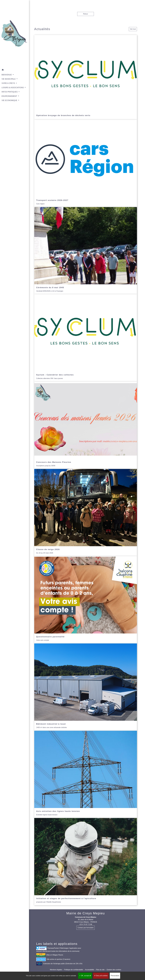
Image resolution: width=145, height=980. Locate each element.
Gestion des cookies (114, 970)
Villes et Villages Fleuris (50, 955)
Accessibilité (90, 970)
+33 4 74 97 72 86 (86, 924)
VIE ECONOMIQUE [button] (10, 100)
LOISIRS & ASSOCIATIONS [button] (13, 85)
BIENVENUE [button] (7, 72)
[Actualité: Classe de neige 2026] (86, 513)
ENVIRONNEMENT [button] (10, 96)
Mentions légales (56, 970)
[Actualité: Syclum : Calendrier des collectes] (86, 338)
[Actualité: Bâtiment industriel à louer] (86, 687)
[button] (13, 67)
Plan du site (100, 970)
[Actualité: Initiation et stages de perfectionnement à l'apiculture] (86, 862)
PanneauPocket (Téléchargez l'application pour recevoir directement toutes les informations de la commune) (59, 949)
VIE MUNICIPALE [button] (9, 76)
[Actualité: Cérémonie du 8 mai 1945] (86, 251)
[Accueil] (13, 32)
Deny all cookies (101, 976)
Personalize (115, 976)
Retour (86, 14)
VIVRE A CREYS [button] (8, 80)
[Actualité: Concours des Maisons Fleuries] (86, 425)
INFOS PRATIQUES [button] (10, 92)
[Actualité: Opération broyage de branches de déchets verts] (86, 77)
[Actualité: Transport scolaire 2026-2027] (86, 163)
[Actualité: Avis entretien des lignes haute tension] (86, 774)
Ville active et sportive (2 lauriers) (53, 959)
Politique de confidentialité (74, 970)
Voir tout (133, 29)
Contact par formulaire (85, 928)
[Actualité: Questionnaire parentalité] (86, 600)
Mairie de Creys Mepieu (86, 913)
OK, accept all (85, 976)
